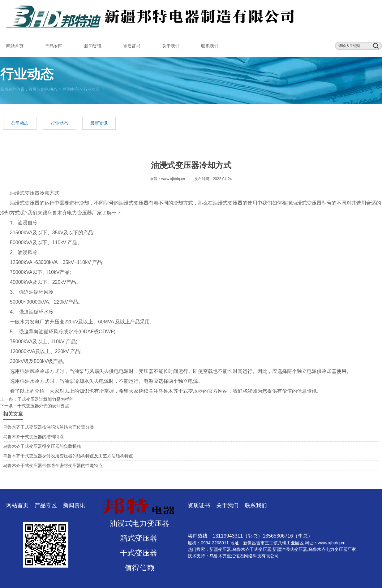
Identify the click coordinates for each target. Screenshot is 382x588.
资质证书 (132, 46)
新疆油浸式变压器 (290, 549)
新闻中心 (71, 89)
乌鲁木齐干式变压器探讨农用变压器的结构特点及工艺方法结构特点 (68, 456)
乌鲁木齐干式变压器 (181, 391)
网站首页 (15, 46)
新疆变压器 (220, 549)
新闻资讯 (93, 46)
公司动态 (20, 123)
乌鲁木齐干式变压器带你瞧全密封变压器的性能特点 (53, 465)
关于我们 (171, 46)
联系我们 (210, 46)
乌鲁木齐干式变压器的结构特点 (33, 437)
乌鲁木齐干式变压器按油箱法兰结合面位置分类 (49, 427)
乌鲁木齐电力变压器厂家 (75, 213)
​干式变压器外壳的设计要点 (43, 406)
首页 (32, 89)
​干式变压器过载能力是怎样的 (45, 399)
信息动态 (49, 89)
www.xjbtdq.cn (173, 179)
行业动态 (59, 123)
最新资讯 (99, 123)
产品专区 (54, 46)
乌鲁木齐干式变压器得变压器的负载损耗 (42, 446)
